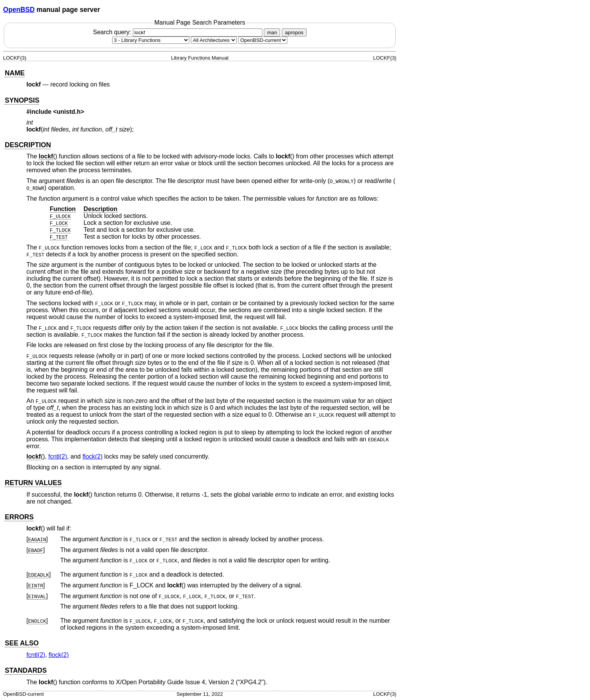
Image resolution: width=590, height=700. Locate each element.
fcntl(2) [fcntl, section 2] (58, 456)
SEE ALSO (22, 643)
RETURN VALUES (33, 483)
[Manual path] (263, 40)
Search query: (179, 32)
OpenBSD (19, 10)
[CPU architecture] (214, 40)
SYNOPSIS (22, 100)
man (272, 32)
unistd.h (69, 112)
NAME (15, 73)
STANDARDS (26, 670)
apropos (294, 32)
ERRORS (19, 517)
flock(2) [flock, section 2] (93, 456)
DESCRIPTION (28, 145)
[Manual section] (151, 40)
